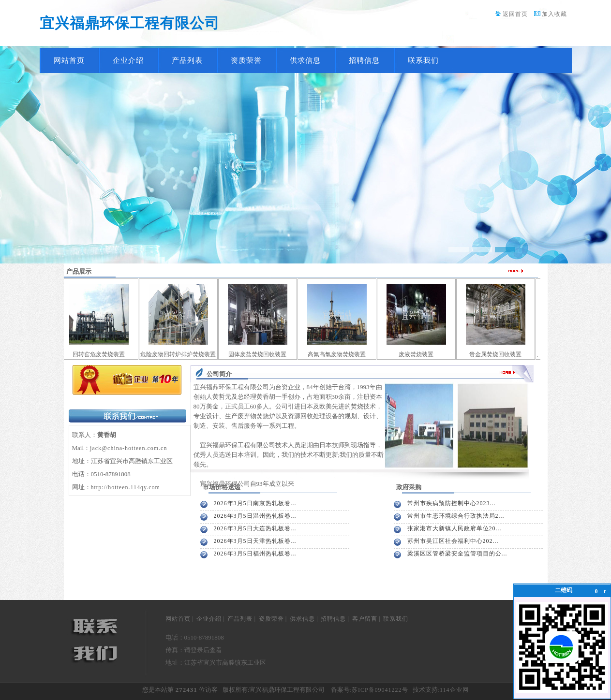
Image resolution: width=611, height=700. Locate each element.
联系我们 (423, 60)
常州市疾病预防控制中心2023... (452, 503)
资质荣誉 (246, 60)
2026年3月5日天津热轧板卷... (255, 541)
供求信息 (305, 60)
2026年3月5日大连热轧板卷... (255, 528)
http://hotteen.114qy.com (126, 487)
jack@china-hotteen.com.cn (128, 448)
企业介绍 (128, 60)
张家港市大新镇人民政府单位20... (455, 528)
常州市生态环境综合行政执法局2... (456, 516)
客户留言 (365, 619)
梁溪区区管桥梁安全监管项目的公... (457, 554)
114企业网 (454, 690)
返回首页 (515, 14)
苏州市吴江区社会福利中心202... (453, 541)
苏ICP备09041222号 (380, 690)
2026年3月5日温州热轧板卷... (255, 516)
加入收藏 (554, 14)
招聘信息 (364, 60)
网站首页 (69, 60)
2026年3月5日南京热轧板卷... (255, 503)
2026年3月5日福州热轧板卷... (255, 554)
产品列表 (187, 60)
